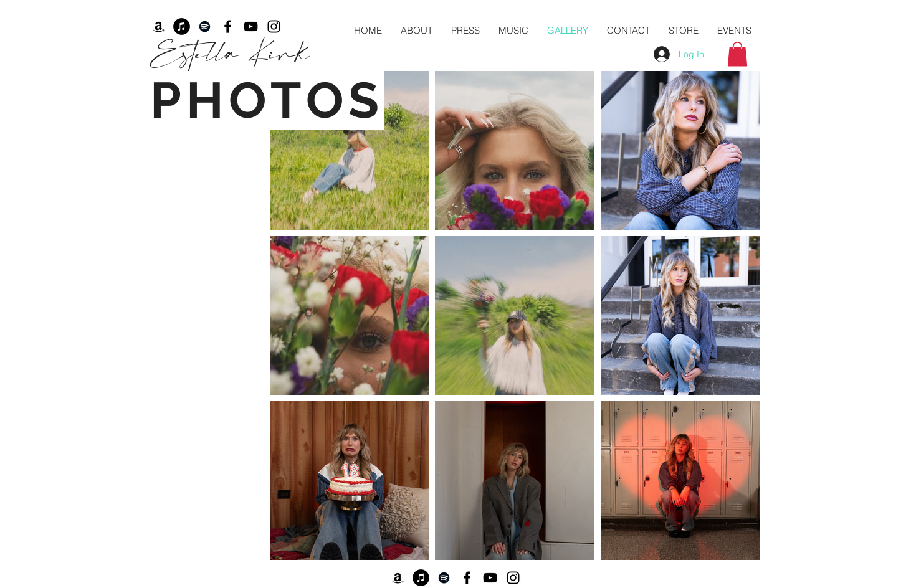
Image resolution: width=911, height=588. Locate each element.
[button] (737, 54)
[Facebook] (467, 578)
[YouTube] (490, 578)
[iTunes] (421, 578)
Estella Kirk (229, 51)
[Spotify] (444, 578)
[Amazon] (398, 578)
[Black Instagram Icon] (513, 578)
